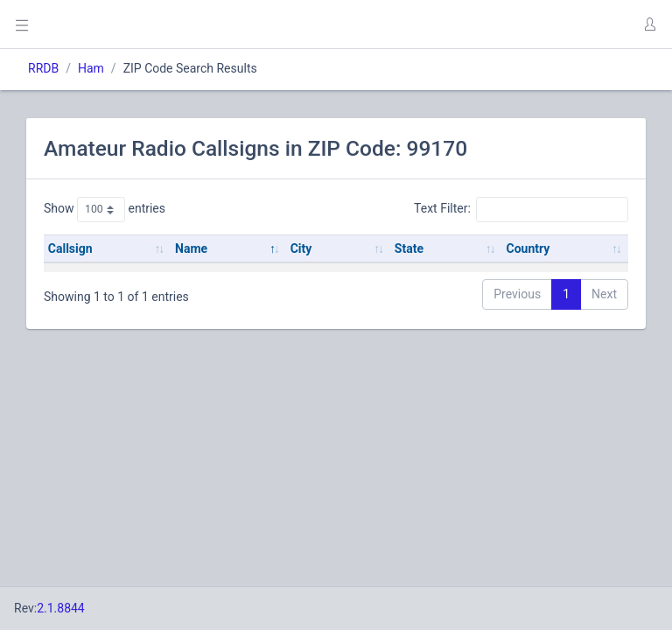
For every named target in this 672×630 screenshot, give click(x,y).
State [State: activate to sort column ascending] (409, 248)
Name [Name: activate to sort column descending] (191, 248)
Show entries (105, 209)
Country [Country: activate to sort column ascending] (528, 248)
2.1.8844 (61, 608)
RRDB (43, 68)
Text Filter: (521, 209)
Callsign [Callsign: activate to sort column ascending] (70, 248)
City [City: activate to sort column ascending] (301, 248)
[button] (649, 24)
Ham (91, 68)
